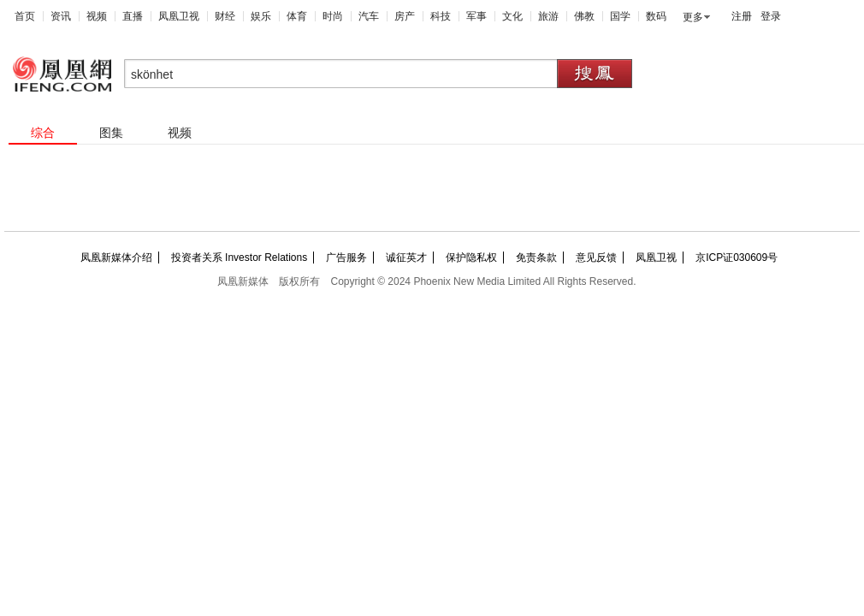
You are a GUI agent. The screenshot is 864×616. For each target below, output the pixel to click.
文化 (512, 16)
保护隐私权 (471, 258)
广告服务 (346, 258)
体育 (297, 16)
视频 (97, 16)
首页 (25, 16)
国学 (620, 16)
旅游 (548, 16)
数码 (656, 16)
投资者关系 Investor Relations (239, 258)
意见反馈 (596, 258)
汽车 (369, 16)
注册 (742, 16)
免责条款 (536, 258)
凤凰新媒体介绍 (116, 258)
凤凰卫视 (179, 16)
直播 (133, 16)
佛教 (584, 16)
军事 (476, 16)
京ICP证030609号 (737, 258)
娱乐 (261, 16)
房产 (405, 16)
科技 (441, 16)
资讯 (61, 16)
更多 (693, 17)
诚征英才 (406, 258)
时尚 (333, 16)
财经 (225, 16)
